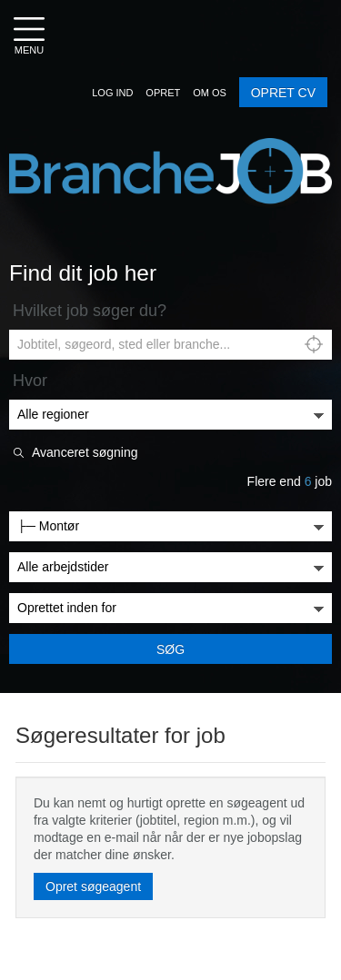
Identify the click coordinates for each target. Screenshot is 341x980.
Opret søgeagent (93, 886)
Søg (170, 649)
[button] (112, 93)
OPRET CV (283, 93)
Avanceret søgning (85, 453)
